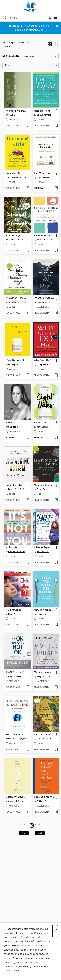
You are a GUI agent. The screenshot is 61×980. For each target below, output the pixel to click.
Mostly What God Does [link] (16, 797)
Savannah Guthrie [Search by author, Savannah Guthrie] (16, 801)
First (24, 833)
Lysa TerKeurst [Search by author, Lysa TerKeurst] (43, 302)
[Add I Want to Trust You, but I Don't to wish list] (56, 313)
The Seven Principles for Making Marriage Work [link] (16, 298)
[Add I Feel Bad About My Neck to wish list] (28, 375)
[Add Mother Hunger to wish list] (56, 687)
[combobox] (24, 18)
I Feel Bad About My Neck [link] (16, 360)
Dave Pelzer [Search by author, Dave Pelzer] (14, 614)
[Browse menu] (56, 18)
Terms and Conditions (16, 933)
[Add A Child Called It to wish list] (28, 625)
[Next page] (43, 826)
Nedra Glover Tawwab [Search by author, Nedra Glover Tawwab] (46, 240)
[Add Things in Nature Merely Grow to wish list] (28, 126)
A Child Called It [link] (14, 610)
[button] (50, 45)
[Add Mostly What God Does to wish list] (28, 812)
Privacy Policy (42, 933)
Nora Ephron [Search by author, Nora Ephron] (14, 365)
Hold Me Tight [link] (42, 111)
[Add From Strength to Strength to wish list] (28, 251)
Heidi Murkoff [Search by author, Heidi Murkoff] (43, 552)
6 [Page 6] (36, 825)
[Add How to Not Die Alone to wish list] (56, 625)
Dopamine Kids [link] (14, 173)
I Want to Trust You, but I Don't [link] (44, 298)
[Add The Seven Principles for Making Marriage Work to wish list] (28, 313)
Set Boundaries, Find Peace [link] (44, 236)
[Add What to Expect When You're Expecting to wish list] (56, 563)
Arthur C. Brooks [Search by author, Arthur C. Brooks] (16, 240)
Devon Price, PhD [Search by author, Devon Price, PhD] (16, 489)
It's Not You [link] (12, 548)
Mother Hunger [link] (42, 672)
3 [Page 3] (24, 825)
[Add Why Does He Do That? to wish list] (56, 375)
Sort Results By (11, 56)
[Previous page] (20, 826)
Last (40, 833)
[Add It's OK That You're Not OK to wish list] (28, 687)
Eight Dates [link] (40, 423)
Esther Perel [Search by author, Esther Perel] (42, 489)
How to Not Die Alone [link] (44, 610)
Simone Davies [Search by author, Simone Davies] (44, 177)
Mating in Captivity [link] (44, 485)
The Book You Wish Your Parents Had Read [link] (44, 797)
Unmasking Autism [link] (16, 485)
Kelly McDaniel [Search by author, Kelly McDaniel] (44, 676)
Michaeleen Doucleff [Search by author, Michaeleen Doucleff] (18, 177)
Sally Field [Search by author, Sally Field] (13, 427)
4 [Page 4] (28, 825)
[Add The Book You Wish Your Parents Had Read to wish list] (56, 812)
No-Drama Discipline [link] (16, 735)
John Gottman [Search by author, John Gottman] (43, 427)
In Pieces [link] (10, 423)
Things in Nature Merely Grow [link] (16, 111)
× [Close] (55, 931)
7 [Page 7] (39, 825)
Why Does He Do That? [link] (44, 360)
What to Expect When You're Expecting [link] (44, 548)
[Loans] (49, 18)
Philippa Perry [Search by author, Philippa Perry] (43, 801)
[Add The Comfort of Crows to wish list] (56, 750)
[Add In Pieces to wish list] (28, 438)
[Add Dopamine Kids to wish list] (28, 188)
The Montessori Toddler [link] (44, 173)
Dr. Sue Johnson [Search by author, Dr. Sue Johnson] (44, 115)
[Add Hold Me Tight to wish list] (56, 126)
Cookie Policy (12, 971)
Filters (8, 65)
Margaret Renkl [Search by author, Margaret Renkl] (44, 739)
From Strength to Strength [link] (16, 236)
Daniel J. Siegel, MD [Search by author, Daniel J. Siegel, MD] (17, 739)
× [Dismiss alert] (57, 26)
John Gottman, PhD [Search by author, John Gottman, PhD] (17, 302)
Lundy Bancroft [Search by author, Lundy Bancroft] (44, 365)
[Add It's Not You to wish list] (28, 563)
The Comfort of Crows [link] (44, 735)
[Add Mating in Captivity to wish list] (56, 500)
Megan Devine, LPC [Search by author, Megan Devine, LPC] (17, 676)
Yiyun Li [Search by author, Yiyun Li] (12, 115)
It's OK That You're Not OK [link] (16, 672)
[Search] (5, 18)
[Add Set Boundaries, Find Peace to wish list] (56, 251)
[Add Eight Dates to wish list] (56, 438)
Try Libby (14, 26)
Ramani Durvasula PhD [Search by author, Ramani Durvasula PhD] (18, 552)
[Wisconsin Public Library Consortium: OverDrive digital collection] (30, 7)
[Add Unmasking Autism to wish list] (28, 500)
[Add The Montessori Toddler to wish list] (56, 188)
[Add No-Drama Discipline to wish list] (28, 750)
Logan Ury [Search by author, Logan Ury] (41, 614)
